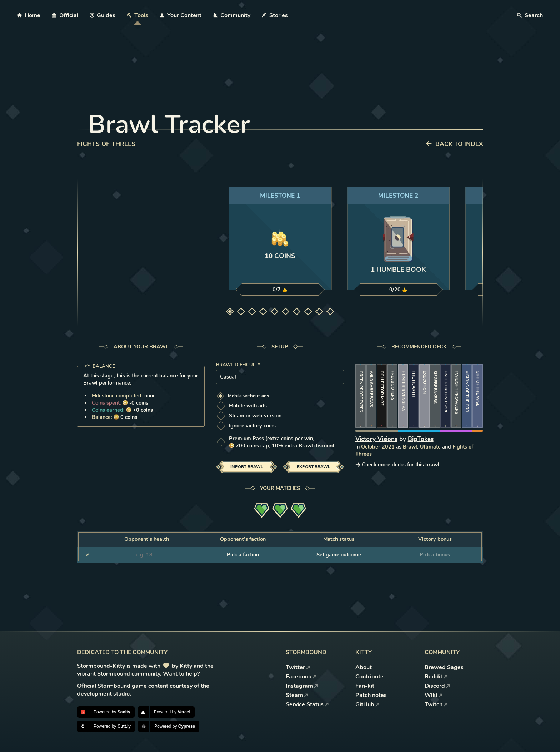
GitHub (367, 704)
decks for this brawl (416, 465)
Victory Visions (376, 439)
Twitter (298, 667)
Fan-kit (365, 686)
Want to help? (181, 674)
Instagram (302, 686)
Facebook (301, 677)
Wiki (434, 695)
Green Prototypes (361, 390)
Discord (437, 686)
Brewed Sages (444, 667)
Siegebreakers (435, 387)
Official (65, 15)
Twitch (436, 704)
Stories (275, 15)
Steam (297, 695)
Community (232, 15)
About (364, 667)
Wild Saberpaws (371, 389)
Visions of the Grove (467, 390)
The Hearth (414, 384)
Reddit (436, 677)
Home (29, 15)
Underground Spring (446, 390)
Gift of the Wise (478, 389)
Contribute (369, 677)
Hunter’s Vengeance (403, 390)
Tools (137, 15)
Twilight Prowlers (456, 390)
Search (530, 15)
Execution (424, 382)
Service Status (307, 704)
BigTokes (421, 439)
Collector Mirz (382, 388)
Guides (103, 15)
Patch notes (371, 695)
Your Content (181, 15)
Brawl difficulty (238, 365)
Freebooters (392, 385)
